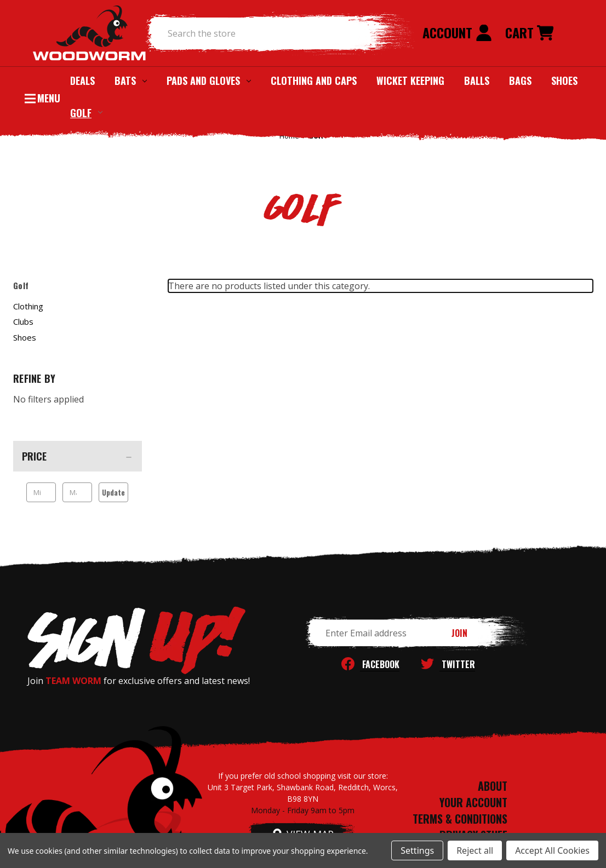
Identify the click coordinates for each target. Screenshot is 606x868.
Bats (131, 81)
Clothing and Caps (314, 81)
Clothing (28, 306)
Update (113, 492)
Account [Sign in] (457, 32)
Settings (417, 850)
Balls (477, 81)
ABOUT (493, 786)
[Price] (78, 456)
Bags (520, 81)
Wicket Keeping (410, 81)
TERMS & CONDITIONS (460, 819)
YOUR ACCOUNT (473, 802)
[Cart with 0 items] (529, 33)
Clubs (23, 321)
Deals (82, 81)
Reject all (475, 850)
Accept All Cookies (552, 850)
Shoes (564, 81)
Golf (86, 112)
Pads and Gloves (209, 81)
